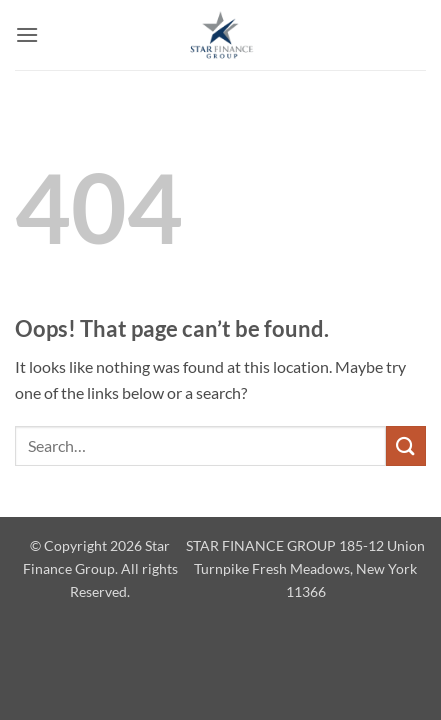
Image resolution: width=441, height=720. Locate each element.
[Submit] (406, 445)
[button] (27, 34)
